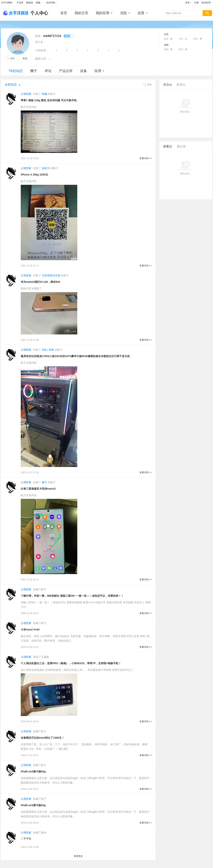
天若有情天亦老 (51, 275)
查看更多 (78, 856)
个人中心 (38, 13)
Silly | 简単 (48, 350)
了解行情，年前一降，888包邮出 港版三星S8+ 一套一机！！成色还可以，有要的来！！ (72, 596)
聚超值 (30, 3)
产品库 (20, 3)
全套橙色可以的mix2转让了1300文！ (43, 738)
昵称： (39, 36)
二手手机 (26, 839)
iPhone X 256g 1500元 (34, 175)
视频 (38, 3)
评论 (48, 71)
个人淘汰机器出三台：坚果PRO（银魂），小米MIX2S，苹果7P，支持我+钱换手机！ (71, 663)
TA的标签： (42, 50)
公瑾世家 (26, 94)
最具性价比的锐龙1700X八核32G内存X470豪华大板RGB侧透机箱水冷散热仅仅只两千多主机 (75, 356)
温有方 (46, 168)
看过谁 (181, 146)
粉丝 (181, 85)
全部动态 (11, 85)
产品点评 (66, 71)
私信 (25, 58)
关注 (11, 58)
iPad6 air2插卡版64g (33, 771)
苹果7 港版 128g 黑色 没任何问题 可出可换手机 (49, 100)
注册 (196, 3)
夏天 (44, 482)
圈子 (34, 71)
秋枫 (44, 94)
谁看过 (168, 146)
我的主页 (81, 13)
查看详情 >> (146, 158)
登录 (188, 3)
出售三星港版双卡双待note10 (38, 489)
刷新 (148, 85)
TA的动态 (16, 72)
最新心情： (42, 59)
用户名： (41, 42)
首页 (64, 13)
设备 (84, 71)
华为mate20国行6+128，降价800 (40, 282)
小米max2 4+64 (30, 630)
